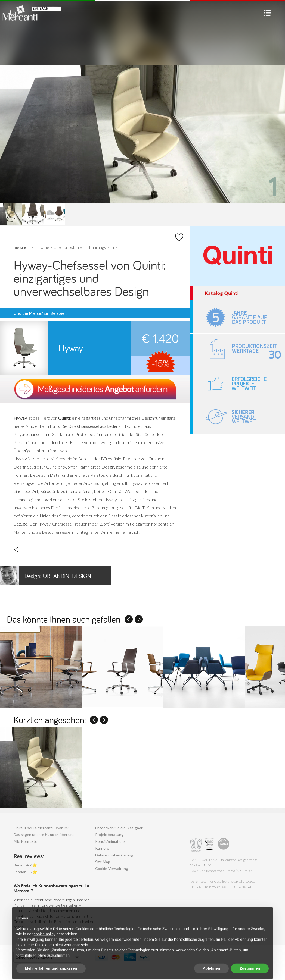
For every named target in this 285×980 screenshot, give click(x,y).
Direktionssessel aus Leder (93, 426)
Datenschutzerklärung (114, 855)
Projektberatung (109, 835)
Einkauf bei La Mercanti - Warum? (41, 828)
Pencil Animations (110, 841)
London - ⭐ (25, 872)
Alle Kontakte (25, 841)
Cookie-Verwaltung (112, 869)
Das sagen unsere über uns (44, 835)
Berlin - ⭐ (25, 865)
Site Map (103, 862)
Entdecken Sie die (119, 828)
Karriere (102, 848)
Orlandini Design (46, 576)
